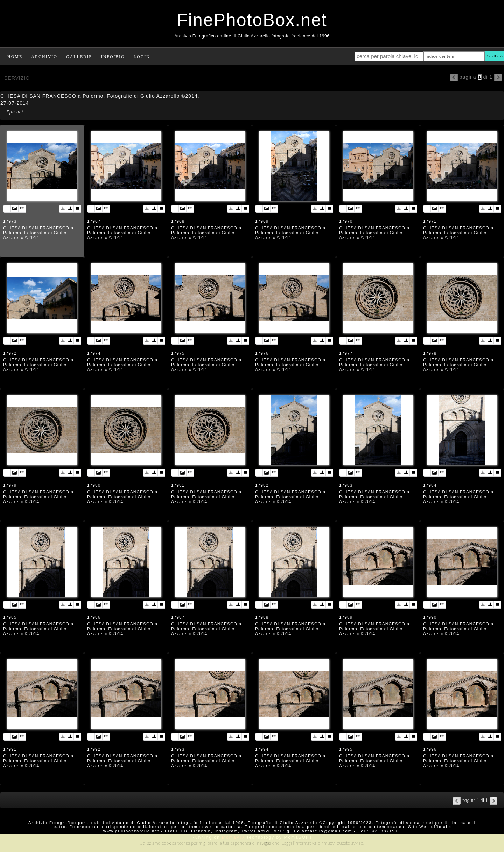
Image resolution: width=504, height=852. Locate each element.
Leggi (287, 843)
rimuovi (328, 843)
